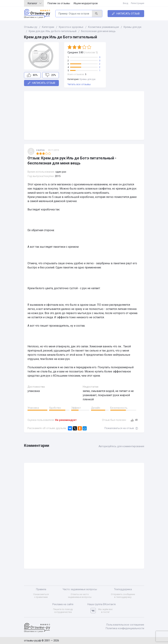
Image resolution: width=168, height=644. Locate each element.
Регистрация (138, 3)
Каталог (34, 3)
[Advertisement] (84, 115)
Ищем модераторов (86, 3)
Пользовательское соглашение (125, 625)
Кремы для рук (88, 79)
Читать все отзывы (79, 84)
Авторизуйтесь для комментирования (121, 446)
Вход (126, 3)
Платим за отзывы (59, 3)
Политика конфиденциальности (125, 628)
